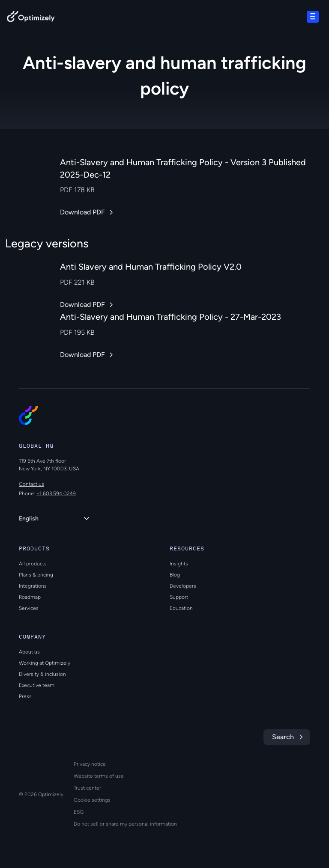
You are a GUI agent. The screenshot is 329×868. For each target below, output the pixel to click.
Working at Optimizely (45, 663)
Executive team (37, 685)
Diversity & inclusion (42, 674)
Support (179, 597)
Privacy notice (90, 764)
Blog (175, 575)
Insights (179, 564)
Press (25, 696)
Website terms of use (99, 776)
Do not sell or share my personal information (125, 824)
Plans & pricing (36, 575)
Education (181, 608)
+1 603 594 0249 (56, 493)
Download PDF (82, 212)
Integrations (33, 586)
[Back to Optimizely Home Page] (31, 18)
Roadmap (30, 597)
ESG (79, 812)
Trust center (87, 788)
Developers (183, 586)
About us (29, 652)
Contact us (31, 484)
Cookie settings (92, 800)
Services (29, 608)
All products (33, 564)
